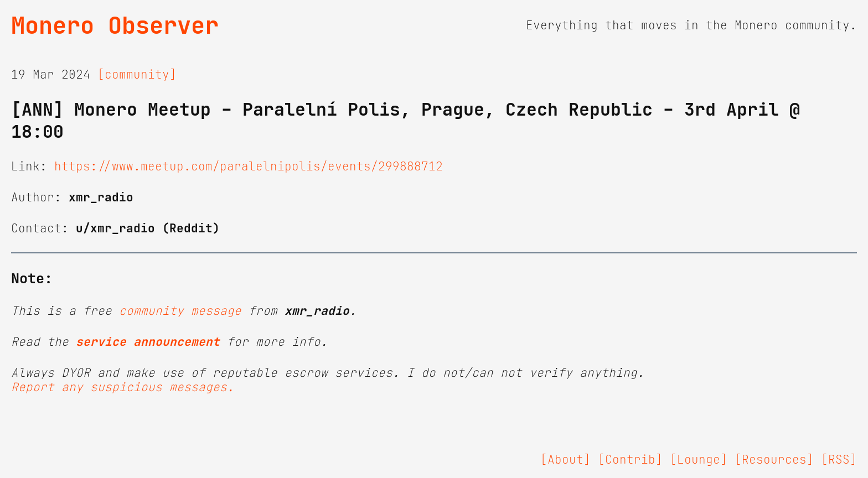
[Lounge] (699, 460)
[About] (565, 460)
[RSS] (839, 460)
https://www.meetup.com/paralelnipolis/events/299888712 (249, 167)
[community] (137, 75)
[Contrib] (630, 460)
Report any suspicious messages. (123, 387)
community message (180, 311)
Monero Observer (115, 25)
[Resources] (774, 460)
